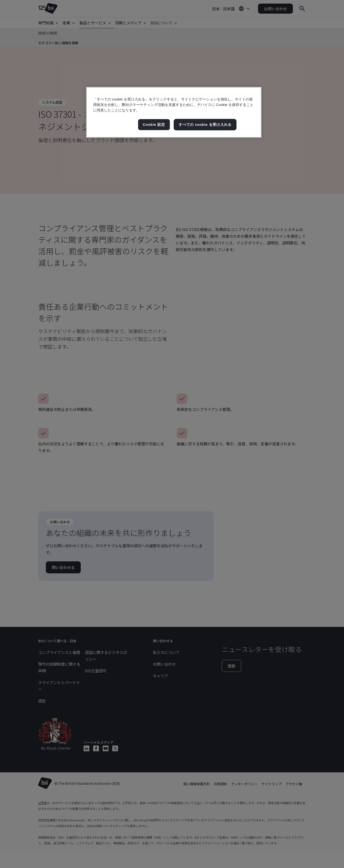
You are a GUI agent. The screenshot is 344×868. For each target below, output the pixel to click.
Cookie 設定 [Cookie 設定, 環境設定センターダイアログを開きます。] (154, 124)
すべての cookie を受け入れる (205, 124)
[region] (174, 112)
